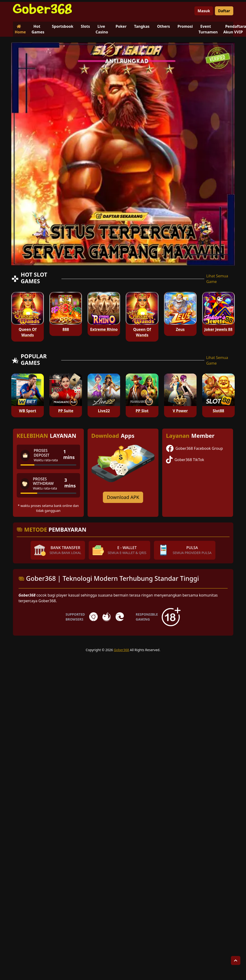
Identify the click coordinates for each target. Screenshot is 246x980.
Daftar (224, 11)
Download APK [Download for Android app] (123, 497)
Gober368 (121, 650)
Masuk (204, 11)
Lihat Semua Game (217, 279)
